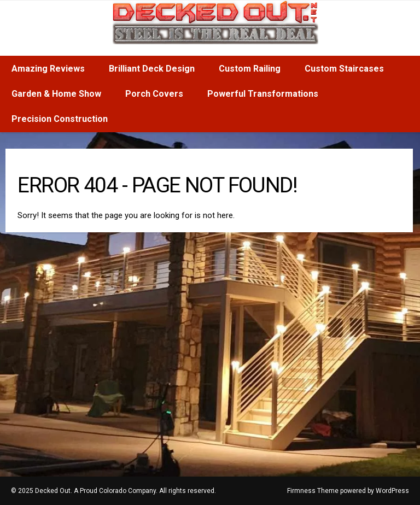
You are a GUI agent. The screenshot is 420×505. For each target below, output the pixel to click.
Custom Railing (250, 69)
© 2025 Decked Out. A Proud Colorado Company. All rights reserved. (113, 491)
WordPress (392, 491)
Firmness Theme (313, 491)
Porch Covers (154, 94)
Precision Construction (60, 119)
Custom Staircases (344, 69)
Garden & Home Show (56, 94)
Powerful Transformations (263, 94)
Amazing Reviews (48, 69)
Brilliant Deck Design (152, 69)
